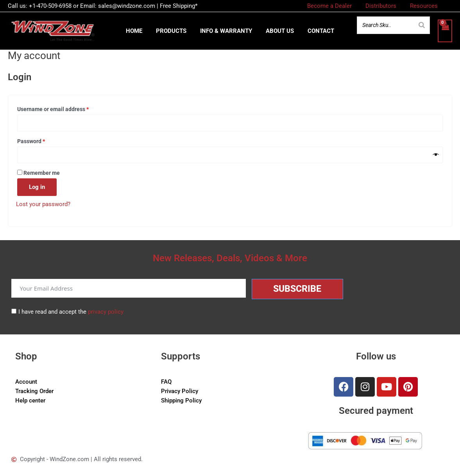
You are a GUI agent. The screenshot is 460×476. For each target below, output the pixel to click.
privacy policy (106, 312)
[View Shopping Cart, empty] (445, 32)
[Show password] (436, 156)
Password (42, 142)
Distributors (384, 6)
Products (173, 32)
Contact (317, 32)
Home (138, 32)
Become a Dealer (334, 6)
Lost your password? (43, 206)
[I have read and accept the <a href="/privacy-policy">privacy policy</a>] (14, 311)
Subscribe (297, 289)
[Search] (421, 26)
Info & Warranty (226, 32)
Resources (425, 6)
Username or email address (64, 110)
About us (278, 32)
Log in (37, 189)
